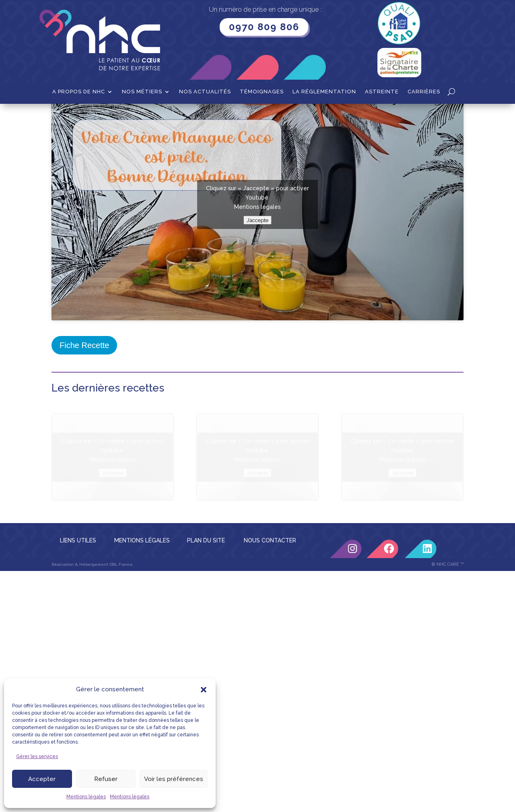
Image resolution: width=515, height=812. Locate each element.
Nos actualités (205, 92)
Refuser (106, 779)
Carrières (424, 92)
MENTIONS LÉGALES (142, 622)
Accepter (42, 779)
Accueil (61, 116)
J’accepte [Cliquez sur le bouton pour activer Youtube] (257, 301)
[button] (204, 690)
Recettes (91, 116)
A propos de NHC (79, 92)
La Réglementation (324, 92)
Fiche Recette (84, 427)
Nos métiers (142, 92)
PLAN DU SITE (206, 622)
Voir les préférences (174, 779)
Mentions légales (86, 797)
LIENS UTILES (78, 622)
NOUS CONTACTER (270, 622)
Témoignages (262, 92)
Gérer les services (37, 756)
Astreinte (382, 92)
